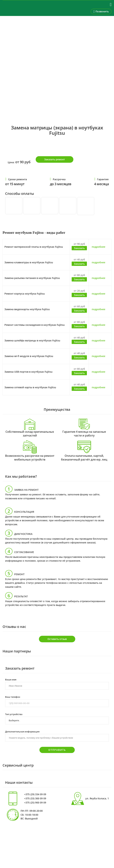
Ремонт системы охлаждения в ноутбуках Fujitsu (35, 325)
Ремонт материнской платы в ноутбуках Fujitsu (34, 247)
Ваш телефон (13, 697)
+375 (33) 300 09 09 (35, 798)
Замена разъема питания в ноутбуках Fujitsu (32, 278)
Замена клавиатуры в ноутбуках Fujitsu (29, 262)
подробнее (98, 247)
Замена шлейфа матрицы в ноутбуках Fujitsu (32, 340)
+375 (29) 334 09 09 (35, 794)
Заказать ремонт (55, 159)
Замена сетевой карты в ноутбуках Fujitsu (30, 387)
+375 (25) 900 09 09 (35, 803)
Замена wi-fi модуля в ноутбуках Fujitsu (29, 356)
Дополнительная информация (22, 731)
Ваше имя (11, 679)
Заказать (79, 248)
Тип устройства (14, 714)
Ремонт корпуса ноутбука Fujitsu (25, 294)
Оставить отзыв (57, 639)
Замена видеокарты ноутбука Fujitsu (27, 309)
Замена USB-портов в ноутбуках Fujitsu (28, 372)
